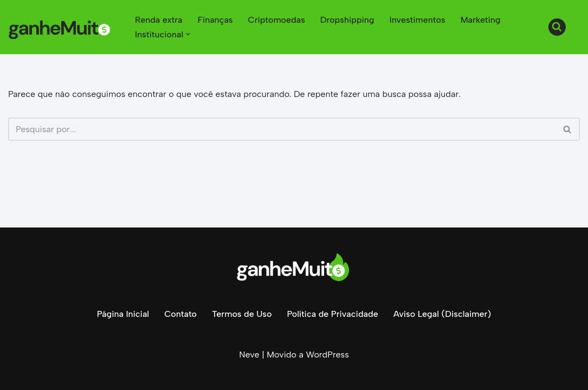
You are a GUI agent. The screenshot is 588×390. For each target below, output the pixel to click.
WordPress (327, 355)
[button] (188, 34)
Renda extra (159, 20)
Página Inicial (123, 314)
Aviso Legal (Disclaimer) (442, 314)
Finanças (215, 20)
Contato (180, 314)
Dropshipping (347, 20)
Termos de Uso (242, 314)
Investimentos (418, 20)
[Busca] (557, 27)
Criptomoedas (277, 20)
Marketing (481, 20)
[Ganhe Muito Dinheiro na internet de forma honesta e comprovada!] (62, 27)
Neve (249, 355)
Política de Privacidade (332, 314)
